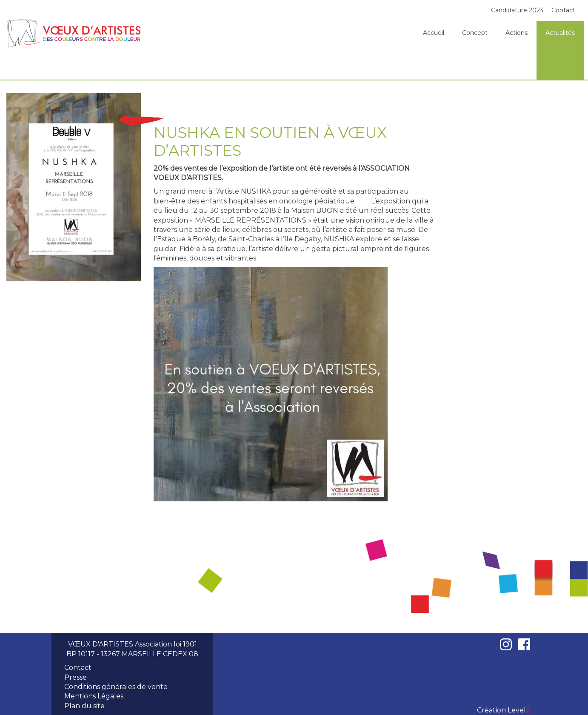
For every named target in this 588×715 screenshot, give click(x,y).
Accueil (434, 33)
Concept (475, 33)
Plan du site (84, 706)
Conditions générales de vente (116, 687)
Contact (563, 10)
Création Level (504, 710)
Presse (76, 677)
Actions (517, 33)
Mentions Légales (94, 696)
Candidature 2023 (517, 10)
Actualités (560, 33)
